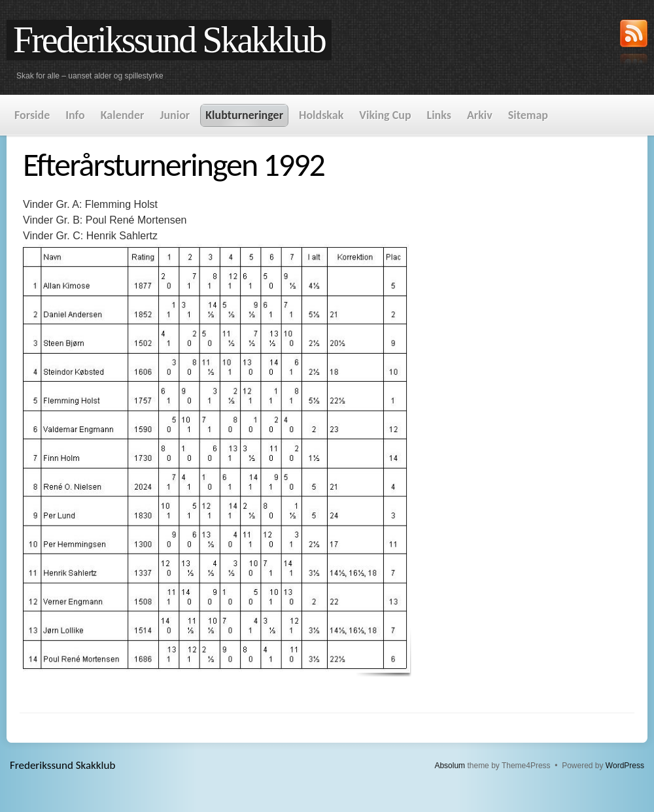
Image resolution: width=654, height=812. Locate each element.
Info (75, 115)
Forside (32, 115)
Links (439, 115)
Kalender (123, 115)
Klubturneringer (244, 115)
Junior (175, 115)
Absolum (450, 766)
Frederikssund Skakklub (169, 40)
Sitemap (528, 115)
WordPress (625, 766)
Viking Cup (385, 115)
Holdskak (321, 115)
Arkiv (480, 115)
